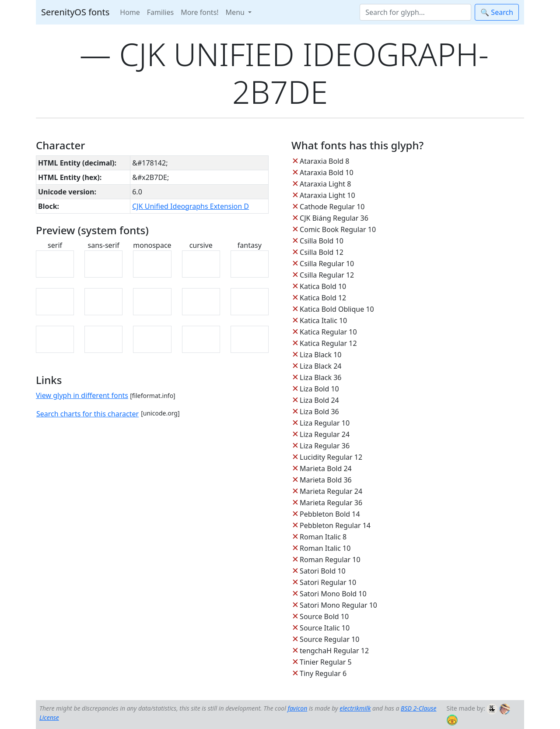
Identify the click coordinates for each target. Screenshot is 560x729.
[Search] (415, 12)
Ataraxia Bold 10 (326, 173)
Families (160, 12)
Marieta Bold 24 (326, 468)
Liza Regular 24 (325, 434)
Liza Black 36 (320, 377)
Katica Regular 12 (328, 343)
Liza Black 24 (320, 366)
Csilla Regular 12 (327, 275)
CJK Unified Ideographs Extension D (191, 206)
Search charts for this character (87, 414)
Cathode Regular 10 (332, 207)
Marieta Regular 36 (331, 503)
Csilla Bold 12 (322, 252)
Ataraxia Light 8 (325, 184)
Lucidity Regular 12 (331, 457)
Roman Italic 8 (323, 537)
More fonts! (199, 12)
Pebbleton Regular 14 (335, 525)
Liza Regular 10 (325, 423)
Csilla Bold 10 (322, 241)
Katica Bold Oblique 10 (337, 309)
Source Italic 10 (325, 628)
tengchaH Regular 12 (334, 651)
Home (130, 12)
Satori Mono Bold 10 (333, 594)
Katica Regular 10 (328, 332)
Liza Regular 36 (325, 446)
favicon (297, 708)
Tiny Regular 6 (323, 673)
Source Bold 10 (324, 616)
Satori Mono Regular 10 (338, 605)
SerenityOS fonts (75, 12)
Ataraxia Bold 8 (324, 161)
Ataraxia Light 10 (327, 195)
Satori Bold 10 (323, 571)
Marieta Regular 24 (331, 491)
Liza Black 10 (320, 355)
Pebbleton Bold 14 (330, 514)
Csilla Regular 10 (327, 264)
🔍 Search (497, 12)
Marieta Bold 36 (326, 480)
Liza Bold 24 (319, 400)
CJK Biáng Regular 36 (334, 218)
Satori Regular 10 (328, 582)
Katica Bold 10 (323, 286)
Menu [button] (236, 12)
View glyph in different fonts (82, 395)
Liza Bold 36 (319, 412)
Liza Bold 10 (319, 389)
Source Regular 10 (329, 639)
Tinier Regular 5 (326, 662)
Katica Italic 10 (323, 320)
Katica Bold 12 (323, 298)
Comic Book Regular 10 (338, 229)
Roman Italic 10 (325, 548)
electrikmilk (355, 708)
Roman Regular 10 (330, 560)
